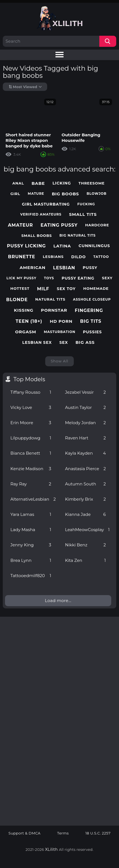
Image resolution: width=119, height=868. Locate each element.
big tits (91, 321)
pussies (92, 332)
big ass (85, 342)
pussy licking (26, 246)
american (33, 268)
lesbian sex (37, 343)
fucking (86, 204)
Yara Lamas (31, 514)
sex (64, 343)
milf (43, 289)
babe (38, 183)
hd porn (61, 321)
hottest (20, 289)
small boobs (37, 236)
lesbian (64, 268)
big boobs (65, 194)
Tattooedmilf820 (31, 576)
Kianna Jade (86, 514)
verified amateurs (41, 214)
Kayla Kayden (86, 453)
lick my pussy (21, 278)
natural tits (50, 299)
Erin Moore (31, 423)
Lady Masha (31, 530)
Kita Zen (86, 560)
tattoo (101, 257)
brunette (22, 257)
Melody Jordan (86, 423)
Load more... (58, 601)
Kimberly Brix (86, 499)
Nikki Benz (86, 545)
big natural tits (77, 235)
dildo (79, 257)
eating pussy (59, 225)
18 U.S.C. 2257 (98, 833)
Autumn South (86, 484)
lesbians (53, 257)
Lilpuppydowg (31, 438)
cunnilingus (94, 246)
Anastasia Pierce (86, 469)
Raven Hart (86, 438)
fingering (89, 310)
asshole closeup (92, 299)
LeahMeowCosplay (88, 530)
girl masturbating (46, 204)
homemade (96, 289)
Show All (59, 361)
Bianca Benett (31, 453)
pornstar (54, 310)
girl (15, 194)
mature (36, 194)
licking (62, 183)
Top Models (29, 379)
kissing (24, 310)
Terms (63, 833)
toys (49, 278)
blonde (17, 300)
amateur (20, 225)
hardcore (97, 225)
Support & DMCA (25, 833)
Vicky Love (31, 407)
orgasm (26, 332)
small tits (83, 214)
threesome (92, 183)
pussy (90, 268)
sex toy (66, 289)
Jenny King (31, 545)
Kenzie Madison (31, 469)
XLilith (52, 849)
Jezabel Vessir (86, 392)
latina (62, 246)
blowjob (97, 194)
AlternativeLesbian (33, 499)
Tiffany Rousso (31, 392)
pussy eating (78, 278)
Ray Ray (31, 484)
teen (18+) (29, 321)
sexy (107, 278)
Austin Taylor (86, 407)
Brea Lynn (31, 560)
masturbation (60, 332)
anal (18, 183)
